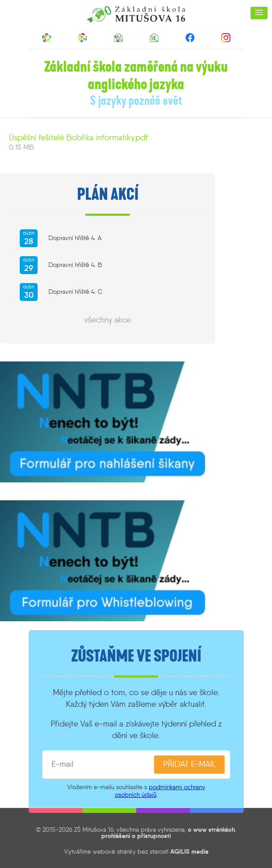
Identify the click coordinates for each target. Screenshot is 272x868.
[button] (259, 13)
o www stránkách (211, 829)
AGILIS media (189, 851)
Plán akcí (108, 194)
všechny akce (108, 320)
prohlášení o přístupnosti (136, 836)
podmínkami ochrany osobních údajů (160, 791)
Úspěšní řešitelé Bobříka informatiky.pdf (78, 138)
